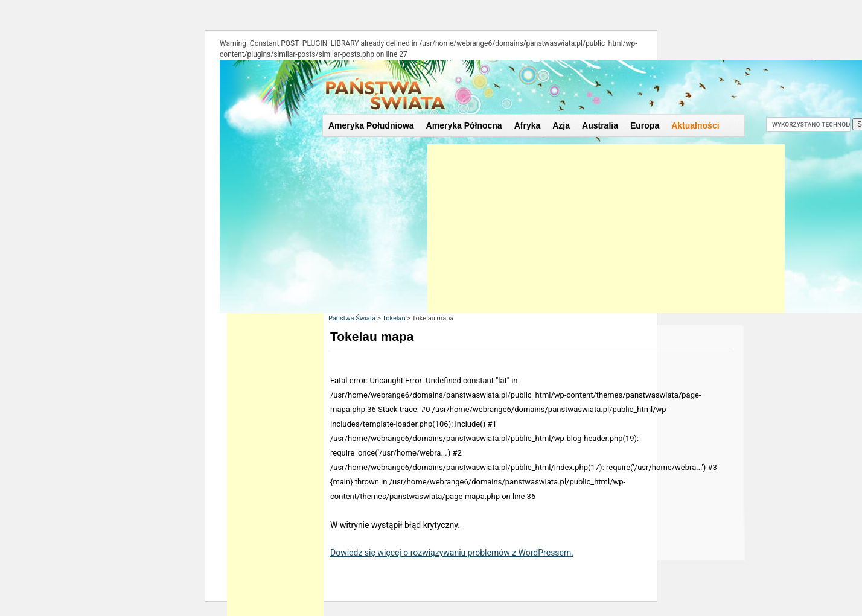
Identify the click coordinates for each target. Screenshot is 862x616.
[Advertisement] (606, 229)
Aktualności (695, 125)
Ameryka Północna (464, 125)
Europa (645, 125)
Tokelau (394, 318)
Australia (600, 125)
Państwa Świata (352, 318)
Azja (561, 125)
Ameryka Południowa (371, 125)
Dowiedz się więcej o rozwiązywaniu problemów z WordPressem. (452, 553)
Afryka (528, 125)
